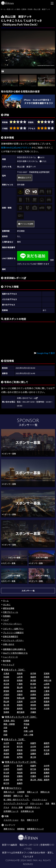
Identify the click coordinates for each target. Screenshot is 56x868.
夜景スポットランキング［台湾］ (21, 762)
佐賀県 (6, 708)
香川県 (6, 705)
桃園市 (33, 743)
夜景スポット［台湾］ (15, 739)
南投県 (6, 754)
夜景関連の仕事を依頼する (14, 649)
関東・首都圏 (9, 724)
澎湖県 (6, 757)
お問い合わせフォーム (27, 398)
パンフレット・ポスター (13, 640)
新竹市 (6, 747)
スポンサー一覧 (28, 591)
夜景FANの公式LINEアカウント (16, 148)
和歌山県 (21, 698)
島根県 (47, 698)
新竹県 (20, 747)
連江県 (33, 757)
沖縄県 (33, 712)
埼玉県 (6, 684)
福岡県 (47, 705)
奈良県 (6, 698)
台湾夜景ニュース (11, 811)
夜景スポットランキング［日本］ (21, 717)
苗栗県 (20, 754)
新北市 (20, 743)
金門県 (20, 757)
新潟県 (33, 684)
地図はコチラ (25, 178)
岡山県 (6, 702)
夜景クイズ (18, 796)
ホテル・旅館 (17, 807)
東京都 (33, 680)
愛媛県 (20, 705)
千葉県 (20, 684)
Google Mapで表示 (46, 353)
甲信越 (26, 724)
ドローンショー (37, 803)
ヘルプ (6, 620)
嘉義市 (20, 783)
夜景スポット (9, 792)
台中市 (33, 747)
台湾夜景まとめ (27, 811)
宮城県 (47, 673)
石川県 (33, 687)
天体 (47, 803)
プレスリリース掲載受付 (13, 633)
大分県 (47, 708)
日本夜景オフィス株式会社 (26, 853)
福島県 (33, 677)
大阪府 (6, 695)
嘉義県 (47, 773)
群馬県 (20, 680)
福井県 (47, 687)
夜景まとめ (45, 792)
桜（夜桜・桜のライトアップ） (17, 800)
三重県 (47, 691)
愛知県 (6, 691)
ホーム (6, 601)
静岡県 (33, 691)
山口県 (33, 702)
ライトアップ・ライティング (16, 803)
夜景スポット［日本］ (15, 670)
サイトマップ (9, 665)
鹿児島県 (21, 712)
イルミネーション (40, 800)
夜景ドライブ (32, 820)
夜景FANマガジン (13, 788)
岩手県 (33, 673)
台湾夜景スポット (32, 807)
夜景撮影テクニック (35, 829)
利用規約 (7, 616)
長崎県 (20, 708)
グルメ (6, 807)
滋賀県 (47, 695)
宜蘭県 (33, 754)
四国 (5, 735)
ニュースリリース (10, 657)
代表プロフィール (10, 612)
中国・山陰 (28, 731)
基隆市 (47, 743)
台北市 (6, 743)
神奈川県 (48, 680)
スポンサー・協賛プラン (13, 629)
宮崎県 (6, 712)
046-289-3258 (31, 845)
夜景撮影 (7, 796)
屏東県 (20, 750)
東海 (26, 728)
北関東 (26, 721)
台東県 (33, 750)
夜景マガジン (9, 829)
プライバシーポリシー (12, 624)
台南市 (47, 747)
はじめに (7, 605)
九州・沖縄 (28, 735)
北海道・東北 (9, 721)
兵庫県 (33, 695)
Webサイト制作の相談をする (15, 653)
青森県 (20, 673)
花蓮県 (47, 754)
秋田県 (6, 677)
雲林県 (33, 773)
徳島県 (47, 702)
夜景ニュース (32, 792)
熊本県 (33, 708)
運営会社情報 (9, 608)
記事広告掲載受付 (10, 636)
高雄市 (6, 750)
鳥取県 (33, 698)
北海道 (6, 673)
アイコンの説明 (26, 224)
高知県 (33, 705)
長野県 (6, 687)
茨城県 (47, 677)
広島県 (20, 702)
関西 (5, 731)
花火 (27, 796)
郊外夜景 (21, 185)
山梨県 (47, 684)
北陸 (5, 728)
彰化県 (47, 750)
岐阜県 (20, 691)
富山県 (20, 687)
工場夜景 (21, 792)
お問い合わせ (9, 644)
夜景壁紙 (21, 829)
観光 (53, 803)
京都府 (20, 695)
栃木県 (6, 680)
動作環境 (7, 661)
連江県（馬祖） (37, 780)
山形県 (20, 677)
